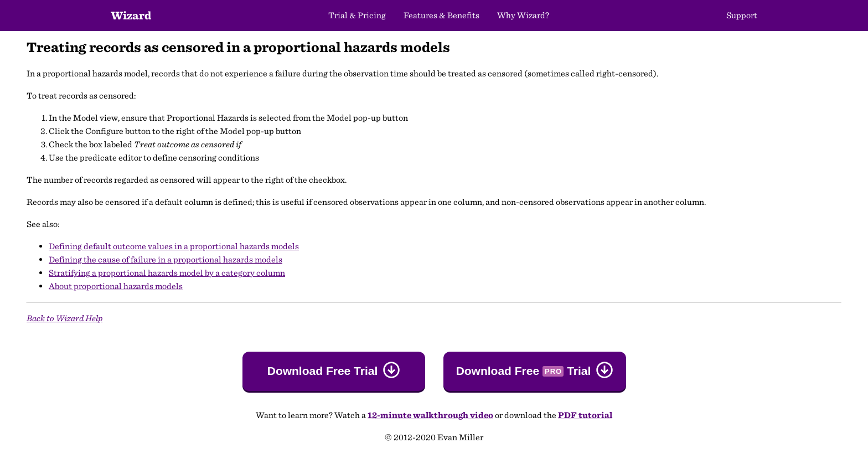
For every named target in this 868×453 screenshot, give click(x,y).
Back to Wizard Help (64, 318)
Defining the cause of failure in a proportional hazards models (166, 259)
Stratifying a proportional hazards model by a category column (167, 273)
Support (742, 15)
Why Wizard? (523, 15)
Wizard (131, 15)
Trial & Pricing (357, 15)
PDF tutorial (585, 415)
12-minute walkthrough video (430, 415)
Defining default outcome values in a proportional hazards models (174, 246)
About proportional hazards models (116, 286)
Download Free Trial (323, 371)
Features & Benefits (441, 15)
